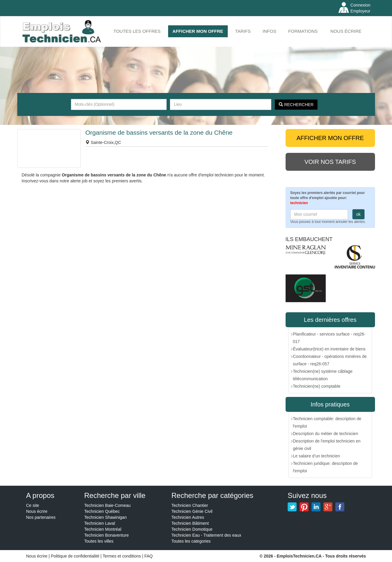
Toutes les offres (137, 31)
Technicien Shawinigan (106, 517)
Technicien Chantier (190, 505)
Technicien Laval (100, 523)
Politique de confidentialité (75, 556)
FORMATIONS (303, 31)
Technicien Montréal (103, 529)
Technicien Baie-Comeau (108, 505)
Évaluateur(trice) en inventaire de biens (329, 349)
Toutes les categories (191, 541)
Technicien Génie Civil (192, 511)
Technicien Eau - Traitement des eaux (206, 535)
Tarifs (243, 31)
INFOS (269, 31)
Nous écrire (346, 31)
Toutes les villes (99, 541)
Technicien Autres (188, 517)
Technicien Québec (102, 511)
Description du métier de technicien (326, 434)
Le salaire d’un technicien (317, 456)
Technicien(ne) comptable (317, 386)
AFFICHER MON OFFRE (198, 31)
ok (358, 214)
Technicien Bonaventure (107, 535)
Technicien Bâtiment (190, 523)
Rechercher (296, 105)
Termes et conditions (122, 556)
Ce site (33, 505)
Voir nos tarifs (330, 162)
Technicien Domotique (192, 529)
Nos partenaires (41, 517)
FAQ (148, 556)
